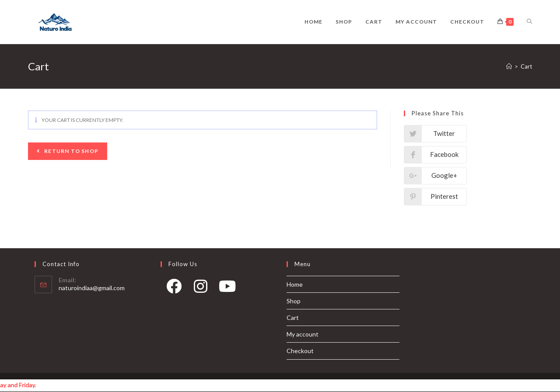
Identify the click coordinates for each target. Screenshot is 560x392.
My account (303, 334)
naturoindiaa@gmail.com (92, 288)
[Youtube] (227, 289)
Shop (294, 301)
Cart (293, 317)
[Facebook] (174, 289)
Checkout (300, 351)
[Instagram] (201, 289)
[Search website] (529, 22)
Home (295, 284)
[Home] (509, 66)
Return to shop (71, 151)
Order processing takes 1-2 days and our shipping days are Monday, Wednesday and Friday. (22, 385)
